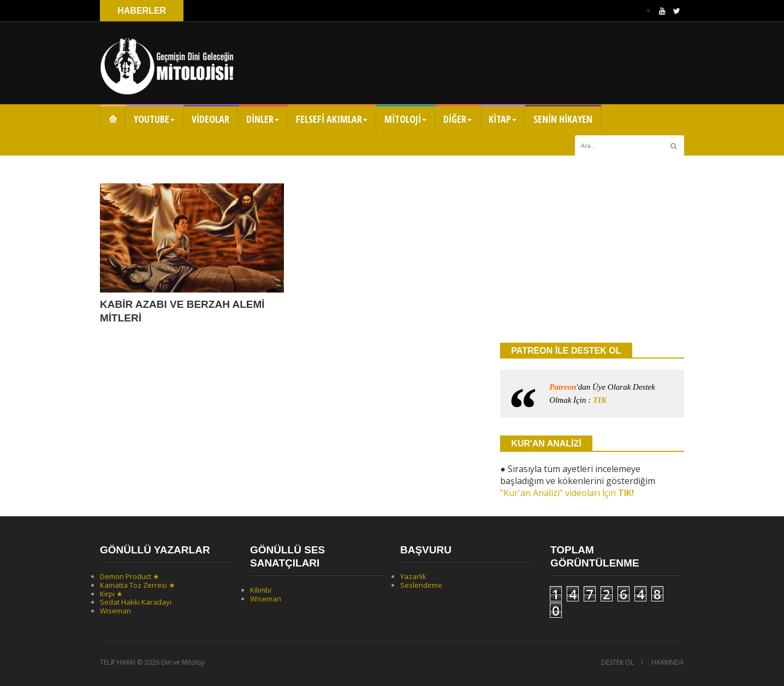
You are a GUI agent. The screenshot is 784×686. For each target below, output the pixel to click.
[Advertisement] (592, 248)
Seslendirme (421, 585)
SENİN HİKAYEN (563, 119)
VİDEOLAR (210, 119)
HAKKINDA (668, 663)
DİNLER (263, 119)
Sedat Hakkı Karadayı (136, 602)
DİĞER (458, 119)
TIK (600, 400)
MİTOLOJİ (405, 119)
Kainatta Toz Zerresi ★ (138, 585)
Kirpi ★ (111, 594)
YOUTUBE (154, 119)
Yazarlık (413, 576)
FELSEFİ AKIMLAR (332, 119)
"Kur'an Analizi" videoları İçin (567, 493)
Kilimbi (261, 590)
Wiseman (115, 611)
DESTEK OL (617, 663)
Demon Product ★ (130, 576)
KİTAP (503, 119)
